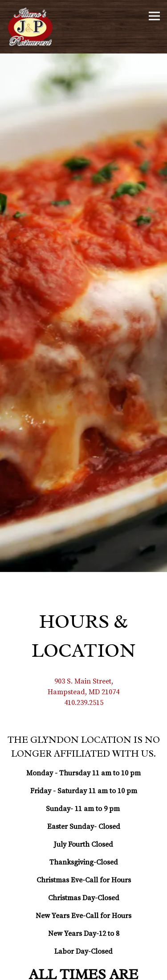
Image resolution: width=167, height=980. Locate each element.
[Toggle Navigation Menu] (154, 16)
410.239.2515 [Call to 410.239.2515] (84, 637)
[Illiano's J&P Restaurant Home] (33, 27)
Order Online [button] (84, 971)
